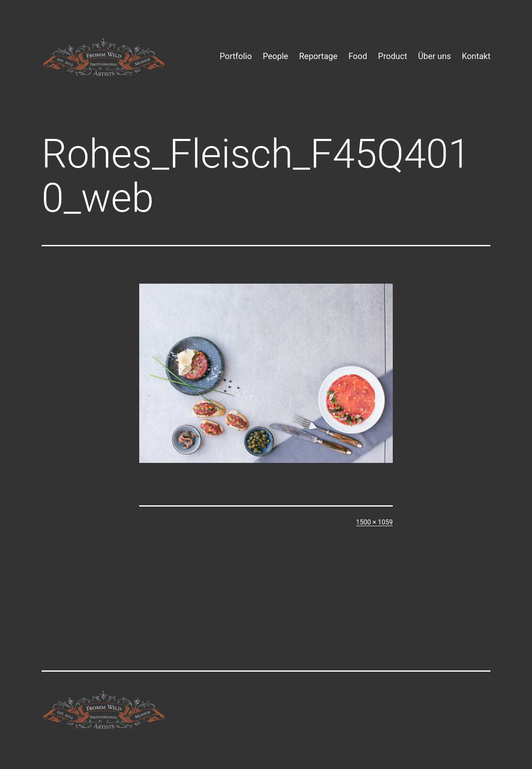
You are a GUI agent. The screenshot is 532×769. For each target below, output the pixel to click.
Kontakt (476, 56)
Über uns (435, 56)
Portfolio (236, 56)
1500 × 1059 (374, 522)
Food (358, 56)
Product (393, 56)
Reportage (318, 56)
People (275, 56)
